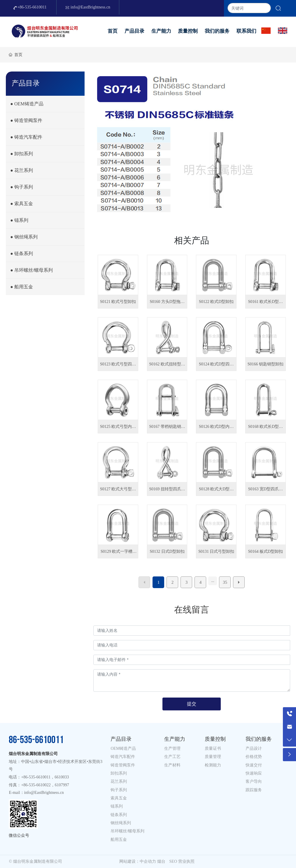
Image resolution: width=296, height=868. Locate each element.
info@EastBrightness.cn (88, 7)
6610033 (62, 777)
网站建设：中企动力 (138, 861)
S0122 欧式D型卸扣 (216, 302)
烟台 (161, 861)
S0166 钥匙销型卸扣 (266, 364)
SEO (173, 861)
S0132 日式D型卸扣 (167, 551)
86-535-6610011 (36, 740)
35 (225, 582)
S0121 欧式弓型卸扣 (118, 302)
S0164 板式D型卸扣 (266, 551)
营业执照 (186, 861)
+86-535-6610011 (30, 7)
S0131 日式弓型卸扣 (216, 551)
